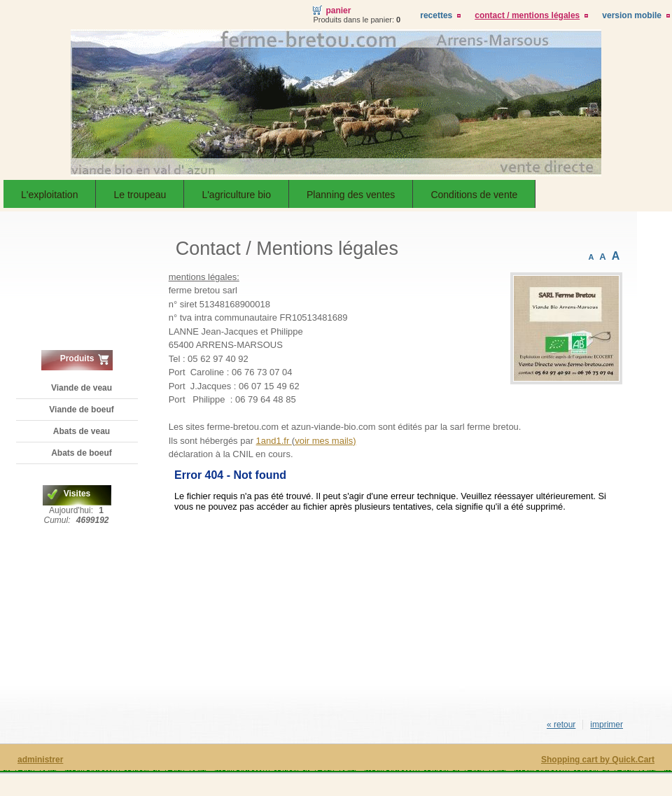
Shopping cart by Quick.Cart (598, 760)
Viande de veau (82, 388)
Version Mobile (632, 15)
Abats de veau (82, 431)
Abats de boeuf (82, 453)
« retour (561, 725)
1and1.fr (274, 441)
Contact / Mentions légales (527, 15)
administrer (40, 760)
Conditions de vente (474, 195)
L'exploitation (49, 195)
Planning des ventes (351, 195)
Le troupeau (140, 195)
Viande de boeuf (81, 410)
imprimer (607, 725)
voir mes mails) (325, 441)
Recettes (436, 15)
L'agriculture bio (236, 195)
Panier (338, 11)
